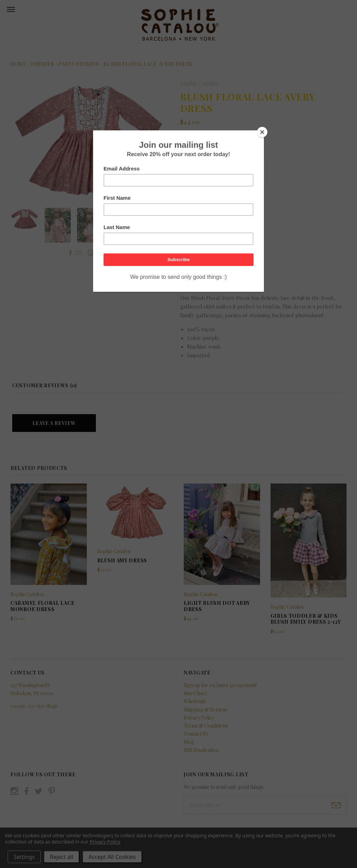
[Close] (262, 132)
